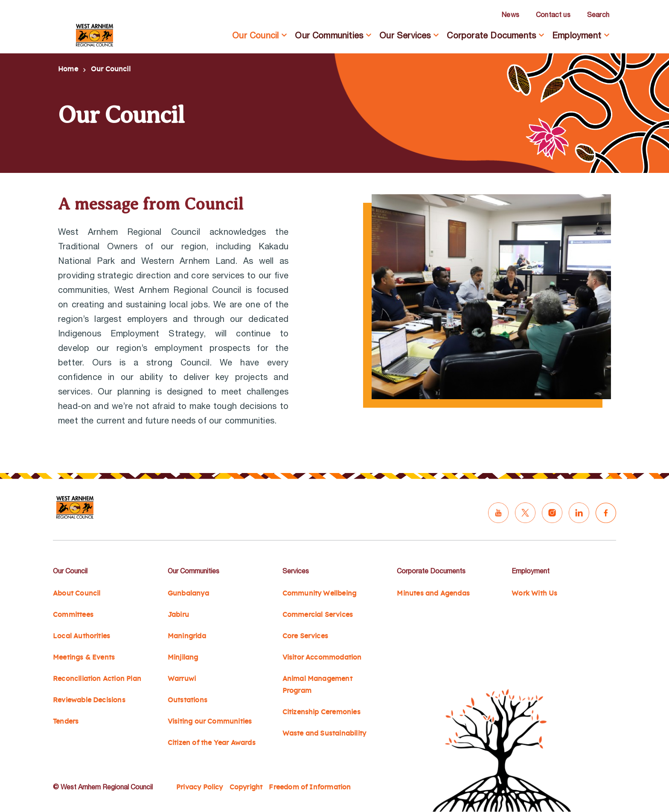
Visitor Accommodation (322, 657)
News (510, 15)
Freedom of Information (310, 787)
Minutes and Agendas (433, 593)
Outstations (188, 700)
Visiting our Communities (210, 721)
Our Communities (329, 35)
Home (68, 69)
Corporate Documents (491, 35)
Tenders (66, 721)
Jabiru (178, 615)
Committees (73, 615)
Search (598, 15)
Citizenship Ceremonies (321, 712)
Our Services (405, 35)
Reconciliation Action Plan (97, 679)
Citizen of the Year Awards (212, 743)
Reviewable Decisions (89, 700)
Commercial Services (318, 615)
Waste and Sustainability (324, 733)
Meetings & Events (84, 657)
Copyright (246, 787)
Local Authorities (81, 636)
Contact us (553, 15)
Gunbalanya (188, 593)
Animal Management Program (317, 685)
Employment (577, 35)
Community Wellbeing (320, 593)
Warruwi (182, 679)
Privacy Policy (200, 787)
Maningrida (187, 636)
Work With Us (534, 593)
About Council (77, 593)
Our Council (255, 35)
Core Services (305, 636)
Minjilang (183, 657)
